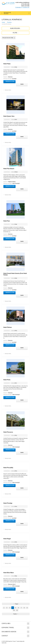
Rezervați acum (10, 81)
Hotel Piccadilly (8, 468)
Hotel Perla (7, 380)
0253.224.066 (25, 6)
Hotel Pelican (8, 327)
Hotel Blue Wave (9, 573)
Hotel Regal (7, 539)
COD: (12, 67)
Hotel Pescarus (8, 432)
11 (17, 610)
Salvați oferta (8, 90)
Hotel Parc (7, 221)
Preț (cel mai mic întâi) (9, 38)
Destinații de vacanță (7, 13)
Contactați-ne (18, 7)
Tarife (22, 84)
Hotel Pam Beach (9, 169)
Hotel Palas (7, 64)
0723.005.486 (25, 4)
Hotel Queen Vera (9, 116)
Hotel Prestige (8, 503)
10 (14, 610)
